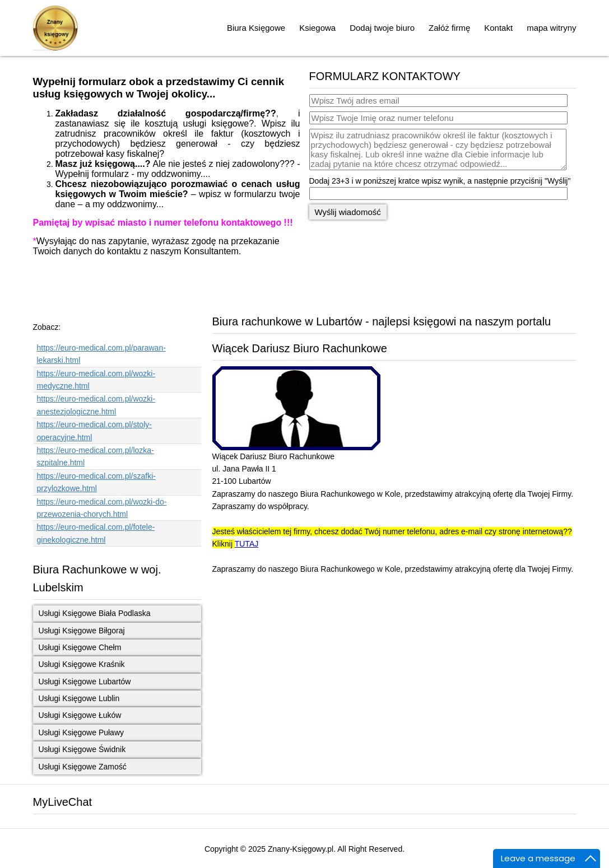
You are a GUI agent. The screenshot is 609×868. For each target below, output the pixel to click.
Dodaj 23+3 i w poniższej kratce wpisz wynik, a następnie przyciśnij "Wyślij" (440, 181)
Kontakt (498, 28)
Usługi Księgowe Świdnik (82, 749)
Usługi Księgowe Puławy (82, 732)
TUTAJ (247, 544)
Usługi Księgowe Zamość (83, 767)
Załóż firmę (449, 28)
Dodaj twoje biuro (382, 28)
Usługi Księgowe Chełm (80, 647)
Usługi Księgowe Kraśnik (82, 664)
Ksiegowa (317, 28)
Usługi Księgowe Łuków (80, 715)
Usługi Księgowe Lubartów (85, 682)
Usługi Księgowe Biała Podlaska (95, 613)
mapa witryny (551, 28)
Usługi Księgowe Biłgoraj (82, 631)
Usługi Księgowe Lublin (79, 698)
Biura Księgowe (256, 28)
